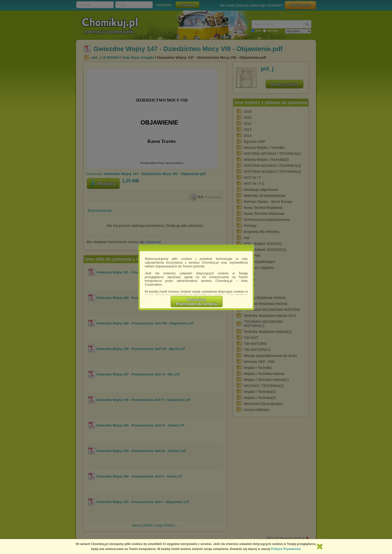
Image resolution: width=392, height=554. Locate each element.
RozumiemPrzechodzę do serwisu (197, 302)
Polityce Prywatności (286, 549)
